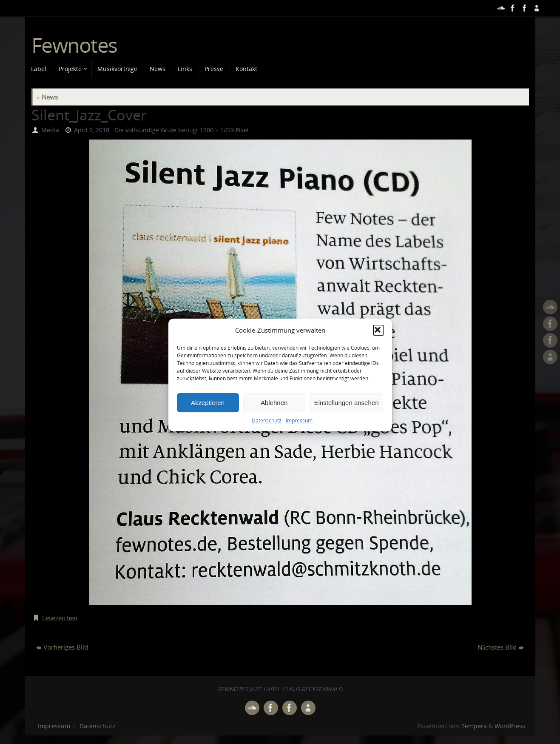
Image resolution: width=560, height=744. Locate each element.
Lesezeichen (60, 618)
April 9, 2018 (92, 130)
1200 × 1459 (217, 130)
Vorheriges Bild (62, 647)
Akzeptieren (208, 414)
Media (50, 130)
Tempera (474, 726)
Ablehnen (274, 414)
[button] (378, 342)
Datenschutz (267, 432)
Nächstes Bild (501, 647)
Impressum (299, 432)
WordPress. (511, 726)
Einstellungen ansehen (347, 414)
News (48, 97)
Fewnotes (74, 45)
